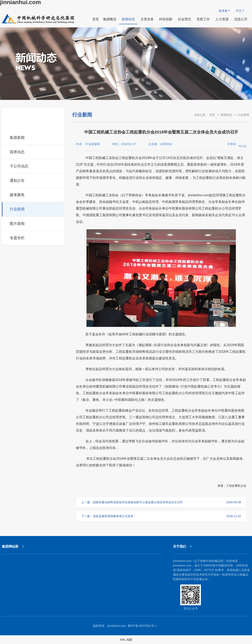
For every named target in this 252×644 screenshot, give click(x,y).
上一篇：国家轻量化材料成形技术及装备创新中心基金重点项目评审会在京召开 (161, 502)
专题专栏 (33, 237)
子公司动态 (33, 166)
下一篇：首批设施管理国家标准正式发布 (161, 516)
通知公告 (33, 180)
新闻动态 (226, 115)
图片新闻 (33, 223)
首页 (212, 115)
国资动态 (33, 151)
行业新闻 (33, 209)
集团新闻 (33, 137)
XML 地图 (126, 640)
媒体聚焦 (33, 194)
